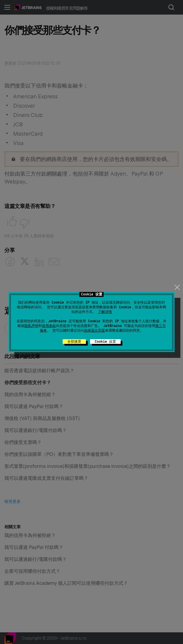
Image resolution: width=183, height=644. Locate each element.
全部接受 (74, 342)
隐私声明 (31, 326)
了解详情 (105, 312)
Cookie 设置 (105, 342)
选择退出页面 (94, 330)
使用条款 (49, 326)
